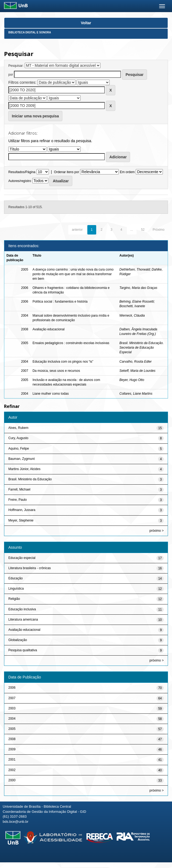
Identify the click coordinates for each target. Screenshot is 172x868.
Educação (15, 578)
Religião (14, 599)
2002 (12, 770)
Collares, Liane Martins (136, 394)
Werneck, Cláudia (132, 316)
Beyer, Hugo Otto (132, 380)
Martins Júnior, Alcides (24, 469)
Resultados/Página (22, 172)
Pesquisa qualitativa (23, 650)
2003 (12, 708)
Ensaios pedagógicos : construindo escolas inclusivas (71, 343)
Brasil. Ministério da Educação (30, 479)
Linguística (16, 589)
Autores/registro (20, 181)
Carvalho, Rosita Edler (135, 362)
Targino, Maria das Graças (138, 288)
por (11, 75)
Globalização (18, 640)
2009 (12, 749)
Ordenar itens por (67, 172)
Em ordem (127, 172)
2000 (12, 780)
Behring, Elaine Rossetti (137, 302)
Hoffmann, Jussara (22, 510)
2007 (12, 698)
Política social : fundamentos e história (60, 302)
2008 (12, 739)
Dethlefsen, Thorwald (135, 269)
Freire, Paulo (18, 500)
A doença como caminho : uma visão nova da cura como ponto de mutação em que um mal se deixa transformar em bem (73, 274)
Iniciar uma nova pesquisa (35, 116)
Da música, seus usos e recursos (56, 371)
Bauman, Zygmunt (21, 459)
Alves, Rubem (18, 428)
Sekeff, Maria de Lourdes (137, 371)
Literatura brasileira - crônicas (30, 568)
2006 (12, 688)
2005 (12, 729)
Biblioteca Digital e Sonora (30, 32)
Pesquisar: (16, 66)
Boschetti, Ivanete (132, 306)
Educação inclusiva (22, 609)
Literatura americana (23, 619)
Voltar (86, 23)
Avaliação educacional (49, 329)
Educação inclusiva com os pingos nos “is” (63, 362)
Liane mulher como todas (51, 394)
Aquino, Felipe (19, 449)
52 (143, 230)
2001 (12, 759)
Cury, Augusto (18, 438)
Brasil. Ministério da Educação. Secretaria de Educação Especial (141, 348)
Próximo (159, 230)
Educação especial (22, 558)
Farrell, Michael (19, 489)
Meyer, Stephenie (21, 520)
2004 (12, 719)
